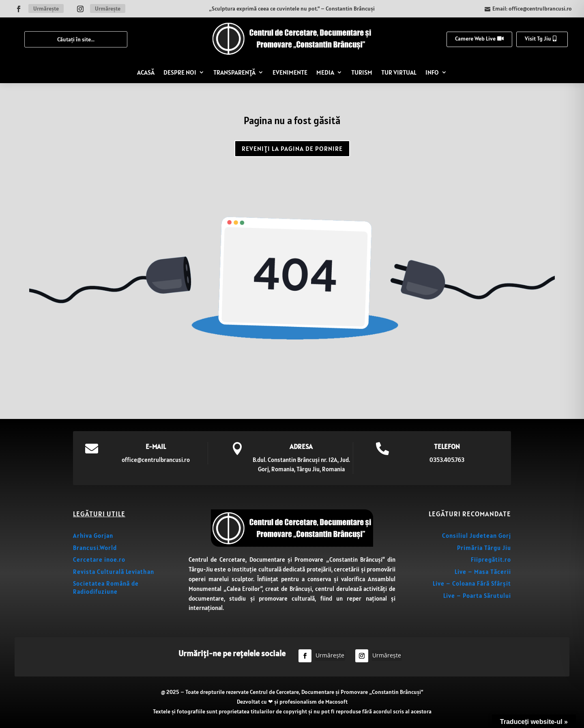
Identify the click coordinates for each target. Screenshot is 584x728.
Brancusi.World (95, 548)
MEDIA (325, 72)
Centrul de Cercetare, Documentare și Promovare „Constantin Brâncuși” (336, 692)
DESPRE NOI (180, 72)
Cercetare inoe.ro (99, 559)
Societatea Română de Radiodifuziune (106, 587)
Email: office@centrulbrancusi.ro (532, 9)
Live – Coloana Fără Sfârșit (472, 583)
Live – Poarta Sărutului (477, 596)
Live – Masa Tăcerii (483, 572)
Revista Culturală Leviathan (114, 572)
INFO (432, 72)
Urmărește (46, 9)
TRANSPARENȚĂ (234, 72)
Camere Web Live (475, 39)
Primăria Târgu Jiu (484, 548)
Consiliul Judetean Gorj (477, 536)
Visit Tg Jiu (538, 39)
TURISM (362, 72)
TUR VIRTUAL (399, 72)
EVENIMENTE (290, 72)
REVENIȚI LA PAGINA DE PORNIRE (292, 148)
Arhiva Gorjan (93, 536)
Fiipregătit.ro (491, 559)
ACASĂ (146, 72)
